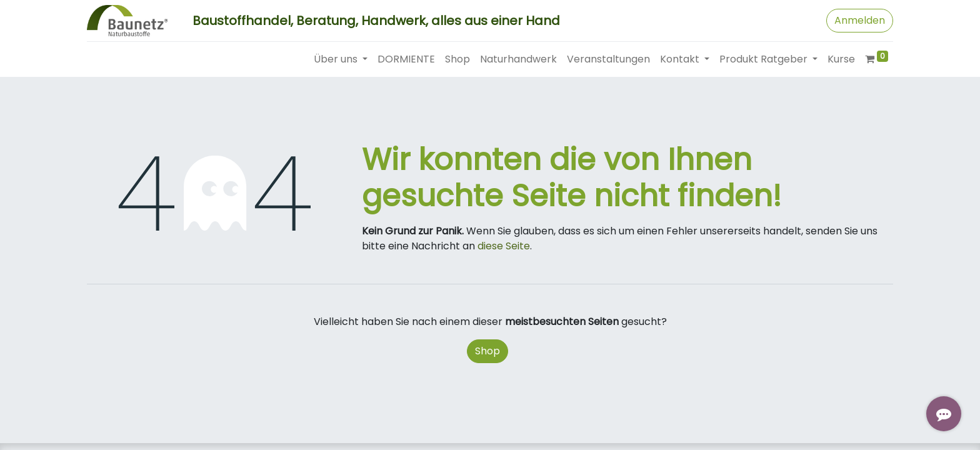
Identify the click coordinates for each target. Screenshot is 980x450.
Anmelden (860, 20)
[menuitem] (406, 59)
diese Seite (504, 246)
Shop (487, 351)
